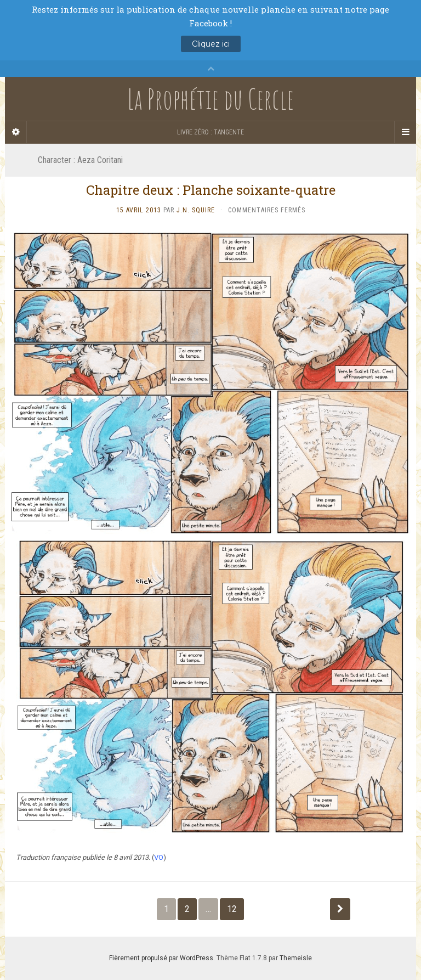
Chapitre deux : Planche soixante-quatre (211, 190)
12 (232, 909)
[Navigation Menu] (405, 132)
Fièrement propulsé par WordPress (161, 958)
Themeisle (296, 958)
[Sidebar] (16, 132)
